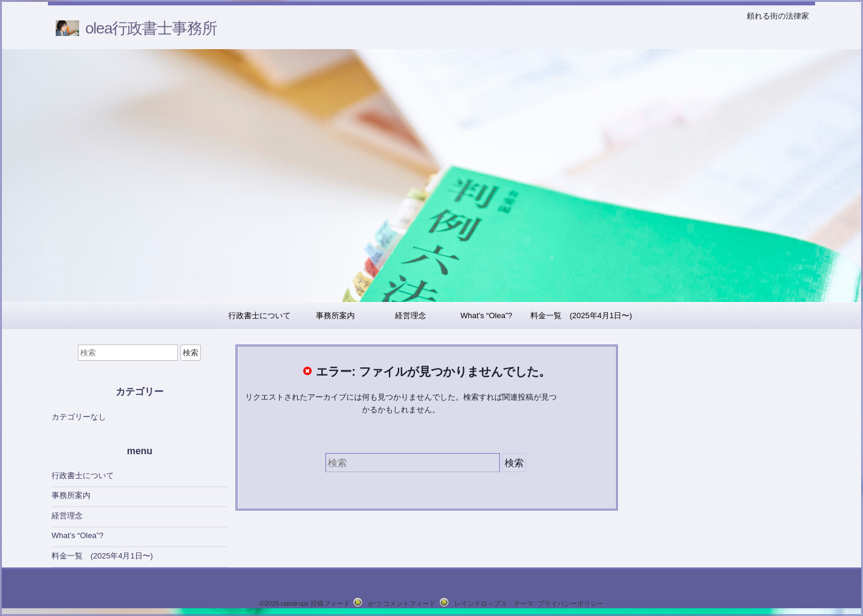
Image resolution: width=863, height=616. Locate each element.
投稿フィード (330, 603)
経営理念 (411, 315)
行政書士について (259, 315)
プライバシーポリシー (571, 603)
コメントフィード (409, 603)
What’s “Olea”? (486, 315)
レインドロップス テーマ (494, 603)
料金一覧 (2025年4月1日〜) (581, 315)
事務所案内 (335, 315)
